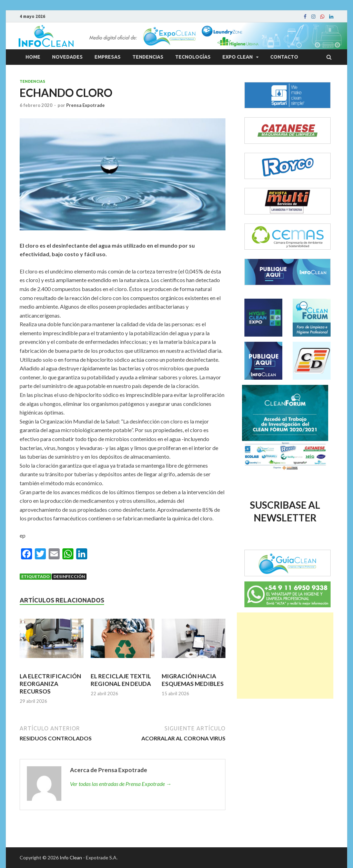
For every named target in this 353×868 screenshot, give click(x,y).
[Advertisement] (285, 656)
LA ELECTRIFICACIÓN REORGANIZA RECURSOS (50, 684)
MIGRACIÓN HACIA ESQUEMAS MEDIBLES (193, 680)
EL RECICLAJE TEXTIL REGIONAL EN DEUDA (121, 680)
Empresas (108, 57)
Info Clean (71, 857)
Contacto (284, 57)
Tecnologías (193, 57)
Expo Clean (238, 57)
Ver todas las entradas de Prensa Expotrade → (121, 784)
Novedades (67, 57)
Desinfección (69, 576)
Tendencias (148, 57)
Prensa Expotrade (85, 105)
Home (33, 57)
